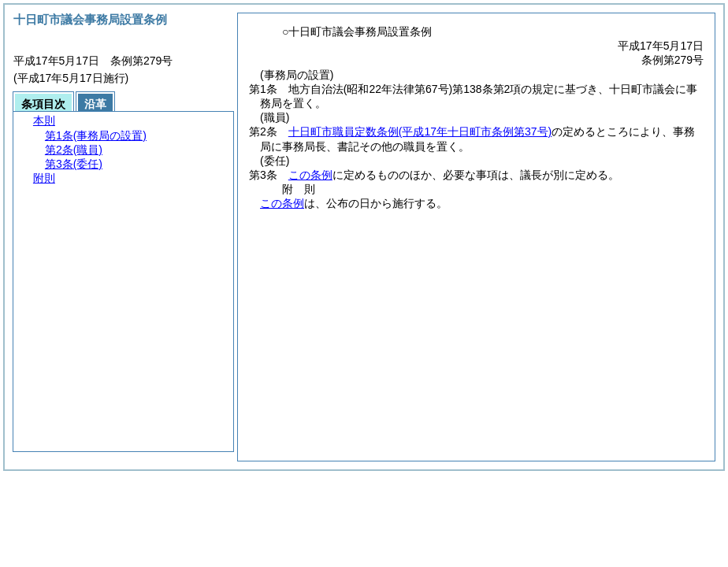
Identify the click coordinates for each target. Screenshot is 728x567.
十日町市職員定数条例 (420, 132)
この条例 (310, 175)
